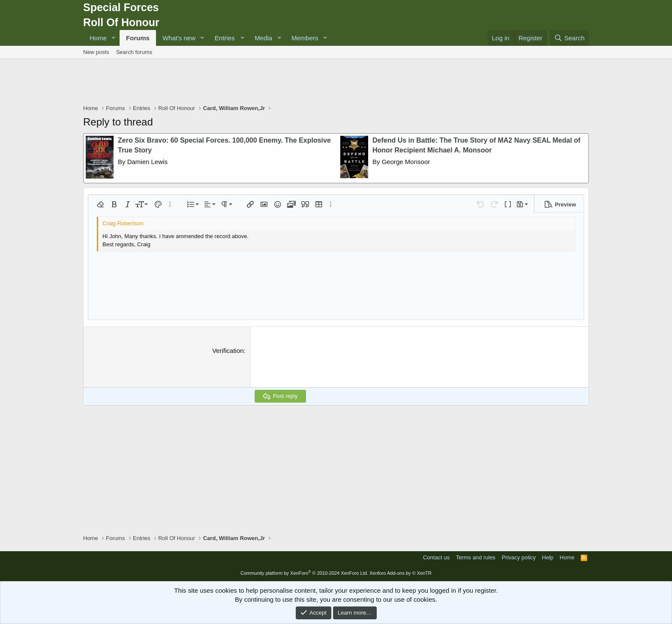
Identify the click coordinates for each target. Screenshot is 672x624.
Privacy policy (519, 557)
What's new (179, 38)
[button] (114, 38)
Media (263, 38)
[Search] (569, 38)
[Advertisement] (336, 83)
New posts (96, 52)
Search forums (134, 52)
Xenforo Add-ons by (400, 573)
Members (305, 38)
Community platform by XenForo (304, 573)
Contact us (436, 557)
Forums (138, 38)
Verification (228, 351)
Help (548, 557)
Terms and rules (476, 557)
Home (98, 38)
